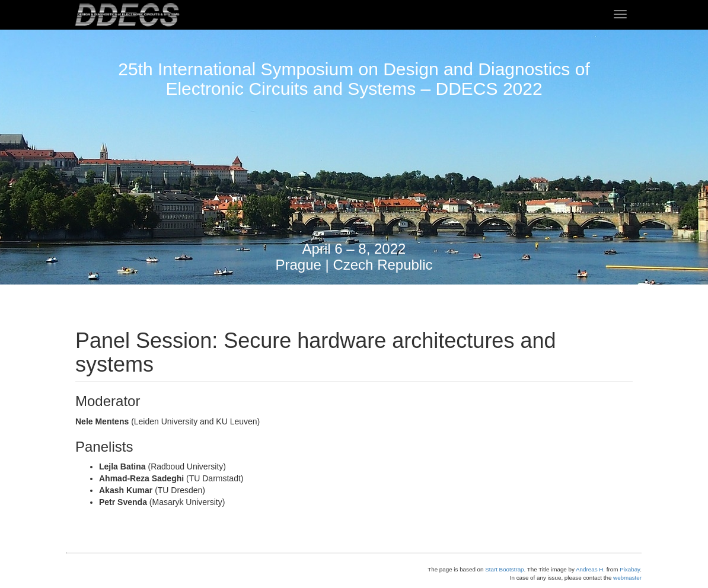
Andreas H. (590, 569)
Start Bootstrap (504, 569)
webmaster (627, 578)
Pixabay (630, 569)
